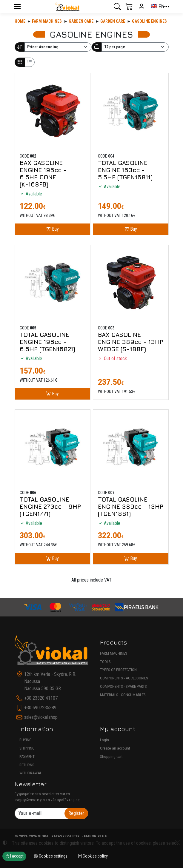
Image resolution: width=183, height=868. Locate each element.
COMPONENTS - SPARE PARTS (123, 686)
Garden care (81, 21)
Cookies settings (51, 856)
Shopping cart (111, 757)
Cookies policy (93, 856)
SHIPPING (27, 748)
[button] (117, 7)
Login (104, 740)
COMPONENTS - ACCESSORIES (124, 678)
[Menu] (17, 7)
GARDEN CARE (113, 21)
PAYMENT (27, 757)
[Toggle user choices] (142, 7)
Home (20, 21)
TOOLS (105, 662)
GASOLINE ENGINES (149, 21)
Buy (55, 229)
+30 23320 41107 (41, 698)
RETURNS (27, 765)
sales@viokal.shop (41, 717)
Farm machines (47, 21)
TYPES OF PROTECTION (118, 670)
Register (76, 813)
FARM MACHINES (114, 653)
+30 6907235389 (40, 708)
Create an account (115, 748)
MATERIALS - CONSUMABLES (123, 695)
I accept (14, 856)
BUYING (26, 740)
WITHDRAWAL (31, 773)
